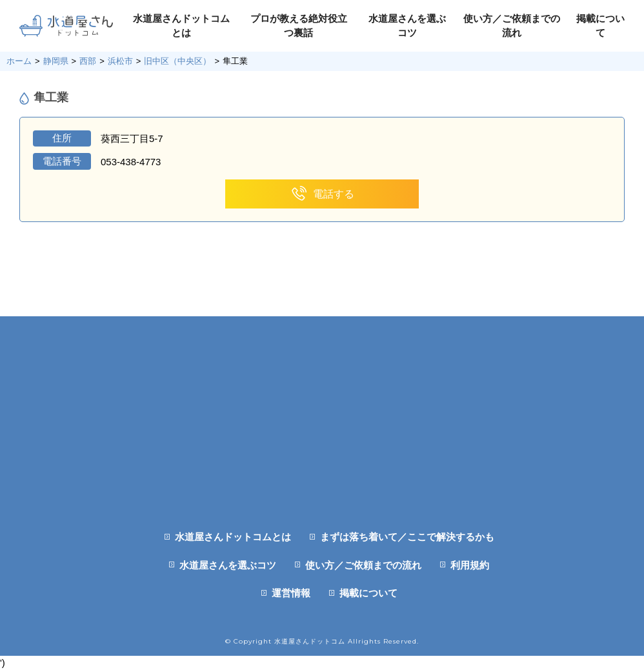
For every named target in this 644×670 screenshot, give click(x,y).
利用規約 (470, 565)
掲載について (368, 593)
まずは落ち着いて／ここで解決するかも (407, 537)
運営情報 (291, 593)
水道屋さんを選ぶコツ (228, 565)
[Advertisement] (322, 407)
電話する (322, 194)
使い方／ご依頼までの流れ (363, 565)
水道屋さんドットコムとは (233, 537)
